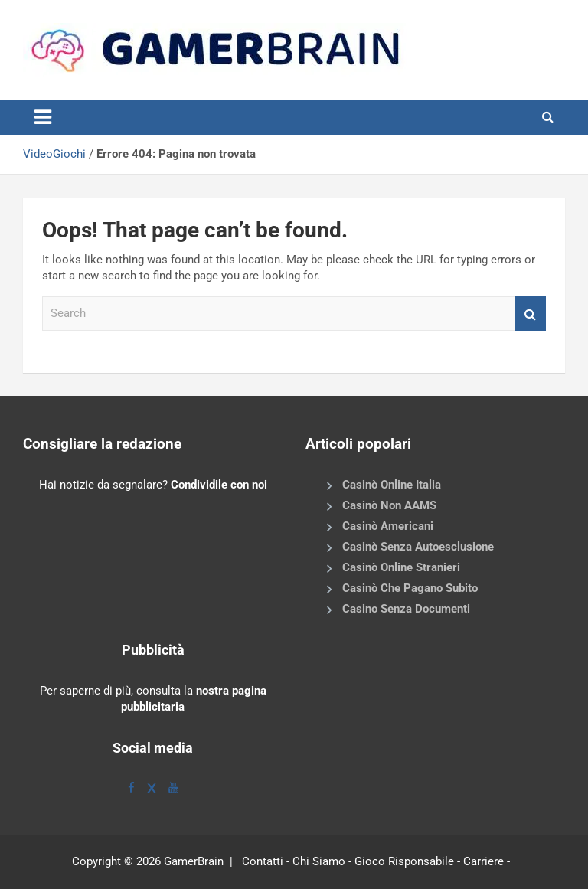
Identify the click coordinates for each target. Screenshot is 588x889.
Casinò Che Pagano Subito (410, 588)
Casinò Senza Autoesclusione (418, 547)
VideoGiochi (54, 154)
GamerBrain (194, 861)
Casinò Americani (388, 526)
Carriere (483, 861)
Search (531, 314)
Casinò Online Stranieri (401, 567)
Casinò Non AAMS (389, 505)
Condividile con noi (219, 485)
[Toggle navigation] (43, 117)
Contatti (263, 861)
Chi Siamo (319, 861)
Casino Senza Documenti (406, 609)
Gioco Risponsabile (404, 861)
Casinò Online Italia (392, 485)
